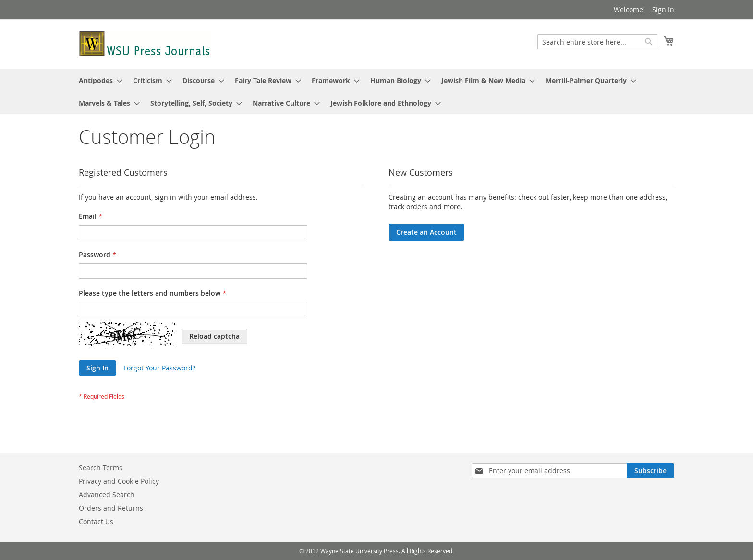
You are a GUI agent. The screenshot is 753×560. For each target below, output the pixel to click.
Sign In (663, 9)
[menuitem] (98, 80)
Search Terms (101, 468)
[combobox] (597, 42)
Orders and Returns (111, 508)
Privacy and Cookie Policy (119, 481)
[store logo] (145, 44)
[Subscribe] (650, 471)
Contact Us (96, 521)
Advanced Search (107, 494)
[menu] (376, 92)
